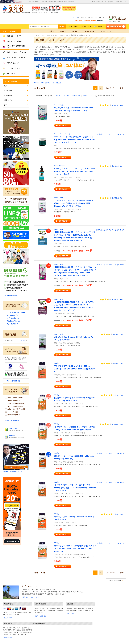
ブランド (7, 105)
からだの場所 (8, 91)
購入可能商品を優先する (106, 96)
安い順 (59, 96)
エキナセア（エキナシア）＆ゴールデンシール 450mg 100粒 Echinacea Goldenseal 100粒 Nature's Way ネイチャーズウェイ (73, 203)
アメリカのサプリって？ (14, 315)
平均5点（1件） (119, 395)
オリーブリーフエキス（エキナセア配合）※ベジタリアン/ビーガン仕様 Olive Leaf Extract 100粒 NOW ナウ (75, 549)
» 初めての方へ (34, 597)
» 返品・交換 (70, 614)
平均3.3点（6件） (118, 300)
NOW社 (56, 363)
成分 (5, 86)
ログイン (75, 17)
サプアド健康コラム (13, 318)
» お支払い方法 (8, 618)
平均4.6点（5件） (118, 424)
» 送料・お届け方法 (40, 616)
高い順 (67, 96)
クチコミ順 (76, 96)
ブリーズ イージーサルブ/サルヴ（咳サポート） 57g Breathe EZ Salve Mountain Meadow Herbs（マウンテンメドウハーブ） (75, 140)
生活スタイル (8, 100)
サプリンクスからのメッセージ (16, 313)
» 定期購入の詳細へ (11, 296)
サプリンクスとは (98, 2)
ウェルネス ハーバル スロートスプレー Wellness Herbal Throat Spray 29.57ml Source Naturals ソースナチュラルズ (75, 171)
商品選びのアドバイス (14, 321)
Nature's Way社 (59, 105)
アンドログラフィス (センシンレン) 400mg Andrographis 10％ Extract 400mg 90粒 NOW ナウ (75, 369)
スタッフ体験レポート (14, 324)
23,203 (23, 341)
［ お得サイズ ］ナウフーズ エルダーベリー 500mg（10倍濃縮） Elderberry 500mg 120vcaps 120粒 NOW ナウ (75, 488)
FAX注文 (12, 436)
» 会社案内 (25, 597)
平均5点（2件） (119, 514)
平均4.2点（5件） (118, 198)
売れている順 (88, 96)
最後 (121, 88)
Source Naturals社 (60, 166)
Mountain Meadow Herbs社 (62, 134)
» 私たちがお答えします (13, 381)
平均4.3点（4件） (118, 105)
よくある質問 (109, 2)
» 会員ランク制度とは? (13, 420)
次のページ (110, 88)
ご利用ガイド (120, 2)
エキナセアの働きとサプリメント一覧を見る (47, 83)
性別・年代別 (8, 95)
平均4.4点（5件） (118, 166)
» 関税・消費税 (8, 638)
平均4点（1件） (119, 334)
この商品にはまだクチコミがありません (110, 134)
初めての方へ (13, 429)
